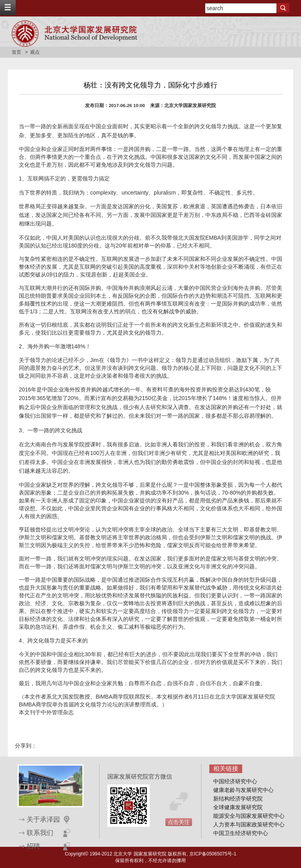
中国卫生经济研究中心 (241, 833)
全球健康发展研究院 (238, 807)
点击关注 (179, 822)
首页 (16, 52)
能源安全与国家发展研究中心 (249, 816)
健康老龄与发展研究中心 (243, 790)
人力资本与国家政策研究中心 (249, 824)
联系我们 (40, 833)
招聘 (33, 846)
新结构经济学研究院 (238, 799)
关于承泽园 (43, 820)
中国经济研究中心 (235, 781)
